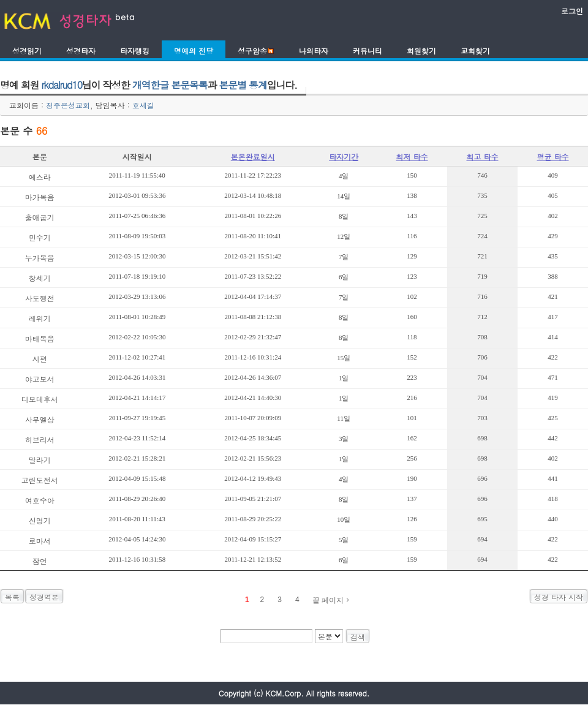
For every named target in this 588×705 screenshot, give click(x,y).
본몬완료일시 (253, 156)
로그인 (572, 11)
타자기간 (344, 156)
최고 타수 (483, 156)
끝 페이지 (328, 600)
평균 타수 (552, 156)
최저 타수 (412, 156)
